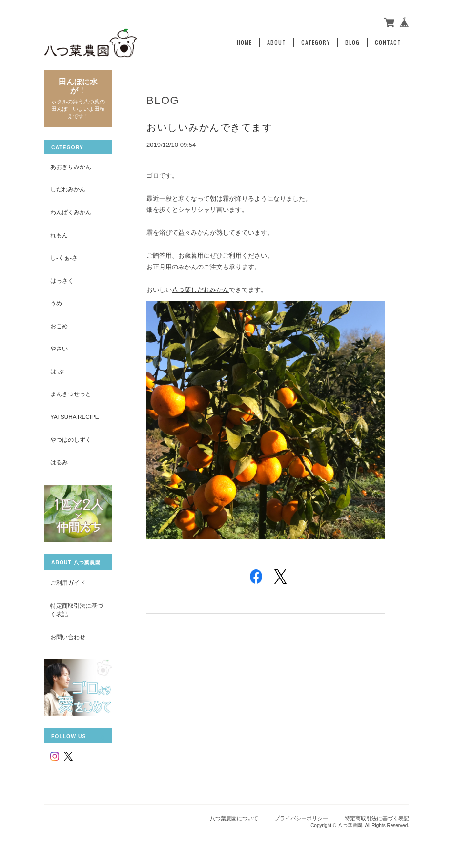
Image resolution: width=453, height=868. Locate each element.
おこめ (59, 326)
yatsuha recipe (75, 417)
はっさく (62, 280)
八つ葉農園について (234, 818)
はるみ (59, 462)
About (277, 42)
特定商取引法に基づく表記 (77, 610)
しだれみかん (68, 189)
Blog (352, 42)
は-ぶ (57, 371)
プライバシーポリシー (301, 818)
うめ (56, 303)
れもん (59, 235)
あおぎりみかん (71, 167)
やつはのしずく (71, 440)
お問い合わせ (68, 637)
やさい (59, 348)
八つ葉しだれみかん (200, 290)
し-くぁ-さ (64, 258)
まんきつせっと (71, 394)
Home (244, 42)
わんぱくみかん (71, 212)
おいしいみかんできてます (209, 127)
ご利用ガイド (68, 583)
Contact (388, 42)
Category (316, 42)
